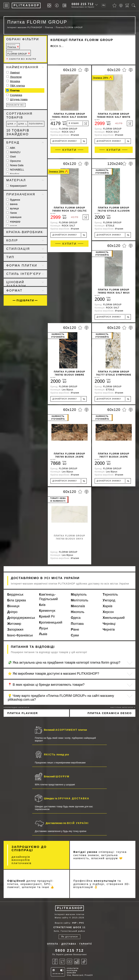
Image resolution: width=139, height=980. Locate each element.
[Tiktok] (84, 961)
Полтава (77, 624)
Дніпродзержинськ (21, 618)
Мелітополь (80, 600)
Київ (42, 605)
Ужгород (109, 600)
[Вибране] (114, 5)
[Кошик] (127, 5)
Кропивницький (51, 622)
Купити (69, 150)
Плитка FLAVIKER (23, 713)
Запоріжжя (15, 630)
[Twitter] (62, 961)
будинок (13, 200)
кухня (12, 226)
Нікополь (78, 612)
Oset (11, 156)
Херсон (108, 612)
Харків (107, 606)
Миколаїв (78, 606)
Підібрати (25, 300)
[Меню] (6, 5)
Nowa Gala (15, 165)
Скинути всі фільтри (21, 59)
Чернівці (109, 624)
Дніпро (12, 612)
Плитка (12, 46)
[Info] (57, 6)
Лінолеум (16, 77)
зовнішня (14, 217)
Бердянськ (15, 594)
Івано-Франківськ (20, 635)
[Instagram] (77, 961)
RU (104, 5)
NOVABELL (15, 170)
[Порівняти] (121, 5)
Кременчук (47, 611)
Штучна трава (19, 99)
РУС (82, 923)
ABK (11, 148)
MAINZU (13, 152)
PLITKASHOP (70, 908)
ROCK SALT (57, 46)
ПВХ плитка (17, 86)
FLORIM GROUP (17, 53)
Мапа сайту (62, 918)
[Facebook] (55, 961)
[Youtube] (69, 961)
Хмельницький (114, 618)
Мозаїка (15, 81)
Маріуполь (79, 594)
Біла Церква (17, 600)
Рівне (75, 630)
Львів (43, 634)
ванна (12, 204)
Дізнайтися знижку (69, 141)
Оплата (53, 944)
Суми (75, 635)
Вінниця (13, 606)
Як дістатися (69, 937)
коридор (13, 221)
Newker (13, 174)
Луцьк (44, 628)
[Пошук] (134, 5)
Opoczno (14, 161)
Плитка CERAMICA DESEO (110, 713)
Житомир (14, 624)
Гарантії (86, 944)
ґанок (12, 213)
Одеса (76, 618)
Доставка (69, 944)
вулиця (13, 208)
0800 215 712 (83, 4)
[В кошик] (78, 123)
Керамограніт (17, 186)
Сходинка (16, 95)
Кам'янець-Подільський (48, 597)
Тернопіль (110, 594)
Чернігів (109, 630)
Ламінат (15, 72)
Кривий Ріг (47, 616)
